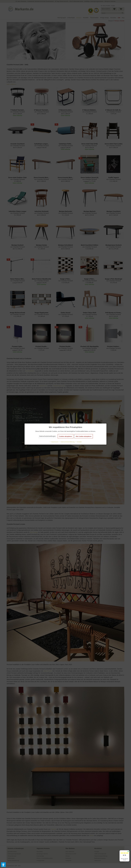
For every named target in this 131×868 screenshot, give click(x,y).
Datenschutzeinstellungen (47, 436)
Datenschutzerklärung (67, 442)
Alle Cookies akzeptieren (84, 436)
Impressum (54, 442)
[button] (3, 865)
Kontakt (78, 442)
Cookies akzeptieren (66, 436)
